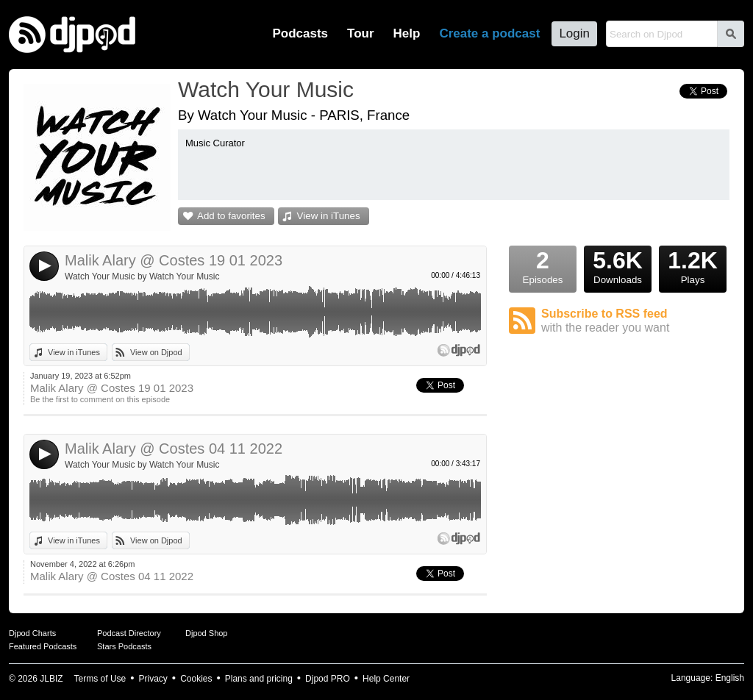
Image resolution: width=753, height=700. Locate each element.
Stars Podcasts (124, 646)
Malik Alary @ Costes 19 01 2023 (174, 260)
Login (574, 33)
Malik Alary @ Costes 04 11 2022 (174, 449)
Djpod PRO (328, 679)
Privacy (153, 679)
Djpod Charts (32, 633)
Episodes (543, 265)
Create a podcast (489, 33)
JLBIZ (51, 679)
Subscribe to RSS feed (635, 321)
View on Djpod (156, 352)
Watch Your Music (266, 89)
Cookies (196, 679)
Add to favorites (231, 216)
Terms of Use (100, 679)
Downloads (618, 265)
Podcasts (300, 33)
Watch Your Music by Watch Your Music (142, 276)
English (730, 678)
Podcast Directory (129, 633)
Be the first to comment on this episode (100, 399)
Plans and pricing (259, 679)
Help (407, 33)
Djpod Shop (207, 633)
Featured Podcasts (43, 646)
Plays (693, 265)
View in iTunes (329, 216)
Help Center (386, 679)
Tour (361, 33)
